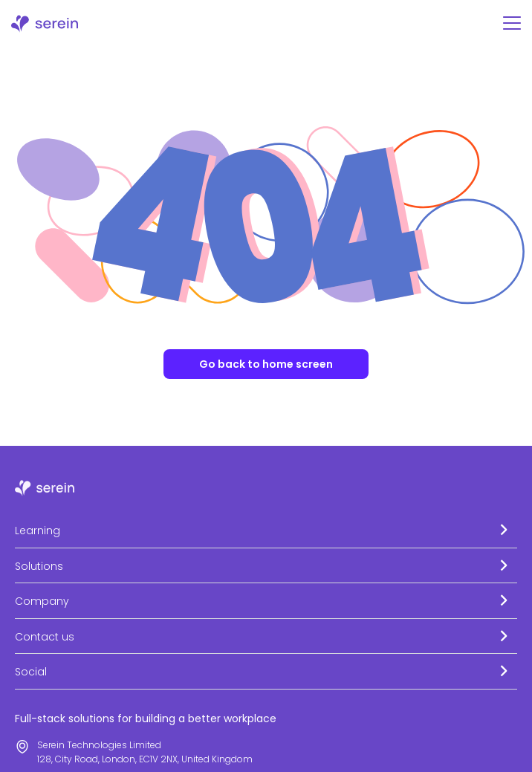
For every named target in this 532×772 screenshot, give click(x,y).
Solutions (39, 566)
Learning (38, 531)
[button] (266, 530)
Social (31, 672)
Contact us (45, 637)
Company (42, 601)
